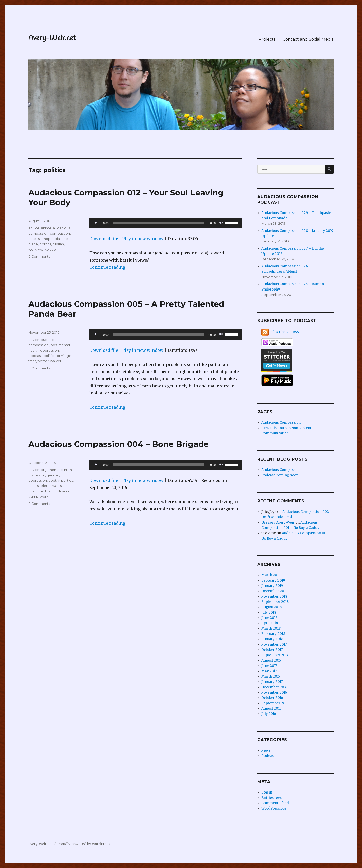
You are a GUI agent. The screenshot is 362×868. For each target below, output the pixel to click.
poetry (54, 480)
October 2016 (272, 698)
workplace (47, 249)
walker (56, 361)
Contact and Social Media (308, 39)
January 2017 (272, 682)
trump (33, 496)
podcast (35, 356)
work (32, 249)
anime (46, 228)
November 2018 (274, 596)
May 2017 (269, 671)
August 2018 (271, 607)
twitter (43, 361)
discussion (37, 475)
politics (45, 244)
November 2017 (274, 644)
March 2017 (271, 676)
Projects (267, 39)
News (266, 750)
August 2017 (271, 660)
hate (32, 239)
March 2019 (271, 575)
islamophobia (49, 239)
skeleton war (48, 486)
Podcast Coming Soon (280, 475)
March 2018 (271, 628)
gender (53, 475)
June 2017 (269, 666)
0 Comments (39, 256)
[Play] (96, 223)
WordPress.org (274, 808)
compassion (60, 233)
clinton (66, 470)
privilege (64, 356)
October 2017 (272, 650)
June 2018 (269, 618)
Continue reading (107, 267)
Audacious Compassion (281, 423)
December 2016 (274, 687)
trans (32, 361)
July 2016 (269, 714)
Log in (267, 792)
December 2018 (274, 591)
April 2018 (270, 623)
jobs (53, 345)
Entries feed (272, 798)
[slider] (159, 223)
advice (34, 228)
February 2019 (273, 580)
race (32, 486)
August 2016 (271, 709)
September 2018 (275, 602)
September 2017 (275, 655)
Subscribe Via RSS (284, 332)
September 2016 (275, 703)
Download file (104, 239)
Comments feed (275, 803)
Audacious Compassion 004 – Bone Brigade (119, 444)
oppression (50, 350)
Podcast (268, 756)
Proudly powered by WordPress (84, 844)
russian (58, 244)
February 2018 (273, 634)
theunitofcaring (58, 491)
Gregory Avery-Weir (278, 522)
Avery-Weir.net (52, 38)
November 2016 (274, 692)
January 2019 (272, 586)
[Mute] (221, 223)
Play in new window (143, 239)
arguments (50, 470)
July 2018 (269, 612)
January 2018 (272, 639)
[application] (166, 223)
